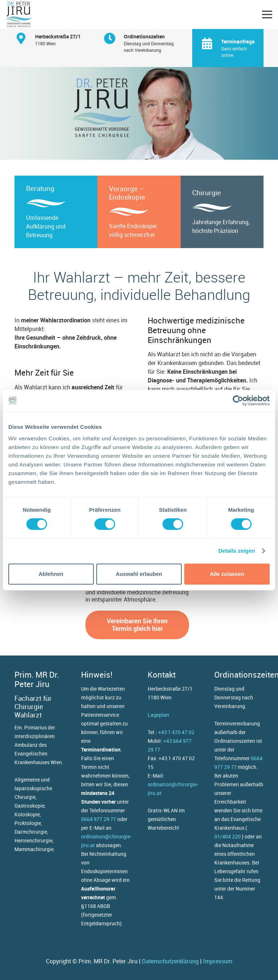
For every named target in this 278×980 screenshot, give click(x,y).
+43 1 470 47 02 (176, 732)
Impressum (218, 961)
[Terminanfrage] (211, 43)
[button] (267, 14)
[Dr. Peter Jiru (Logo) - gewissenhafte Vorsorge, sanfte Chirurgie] (19, 14)
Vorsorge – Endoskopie (127, 193)
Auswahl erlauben (139, 574)
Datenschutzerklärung (170, 961)
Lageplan (158, 715)
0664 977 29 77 (99, 819)
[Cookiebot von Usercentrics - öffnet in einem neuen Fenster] (238, 401)
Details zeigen (237, 551)
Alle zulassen (227, 574)
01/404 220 (228, 836)
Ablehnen (51, 574)
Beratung (40, 188)
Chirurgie (207, 193)
